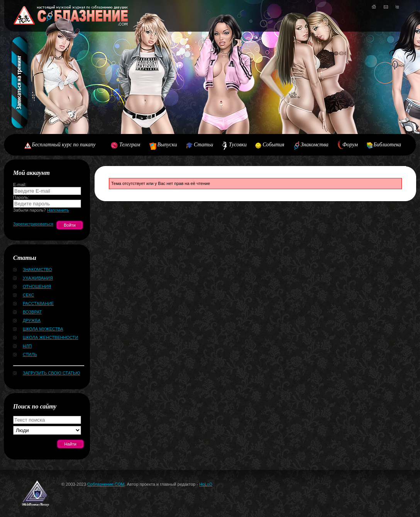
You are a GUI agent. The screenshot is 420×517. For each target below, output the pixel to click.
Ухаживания (38, 278)
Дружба (32, 320)
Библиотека (388, 145)
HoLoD (206, 484)
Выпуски (167, 145)
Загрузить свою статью (51, 373)
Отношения (37, 286)
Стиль (30, 354)
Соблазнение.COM (106, 484)
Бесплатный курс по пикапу (64, 145)
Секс (29, 295)
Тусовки (238, 145)
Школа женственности (50, 337)
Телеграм (130, 145)
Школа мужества (43, 329)
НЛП (27, 346)
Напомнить (58, 210)
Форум (350, 145)
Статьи (203, 145)
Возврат (32, 312)
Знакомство (37, 270)
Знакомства (315, 145)
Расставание (38, 303)
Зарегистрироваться (33, 224)
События (273, 145)
